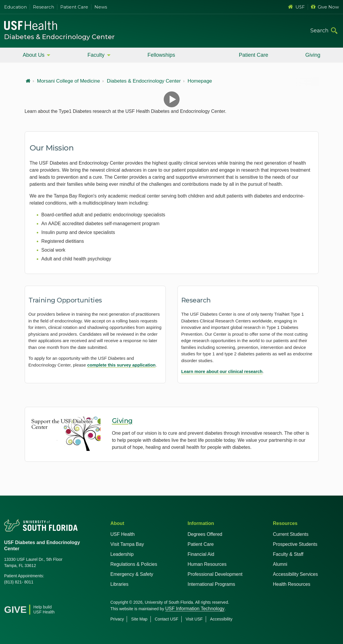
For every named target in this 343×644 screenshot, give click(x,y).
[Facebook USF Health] (9, 597)
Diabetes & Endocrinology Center (59, 37)
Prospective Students (295, 544)
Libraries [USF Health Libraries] (119, 584)
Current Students (291, 534)
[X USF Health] (22, 597)
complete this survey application (122, 365)
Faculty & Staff (288, 554)
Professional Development (215, 574)
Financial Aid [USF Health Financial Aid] (201, 554)
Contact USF (166, 619)
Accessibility (221, 619)
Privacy (117, 619)
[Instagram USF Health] (48, 597)
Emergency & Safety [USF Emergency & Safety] (132, 574)
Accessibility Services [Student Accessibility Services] (296, 574)
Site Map (139, 619)
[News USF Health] (61, 597)
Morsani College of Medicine (69, 81)
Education (15, 7)
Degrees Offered (205, 534)
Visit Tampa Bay (127, 544)
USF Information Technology (195, 609)
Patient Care (74, 7)
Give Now (325, 7)
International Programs (211, 584)
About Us (34, 55)
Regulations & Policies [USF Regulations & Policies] (134, 564)
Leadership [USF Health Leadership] (122, 554)
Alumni (280, 564)
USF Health (123, 534)
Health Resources (292, 584)
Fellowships (161, 55)
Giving (313, 55)
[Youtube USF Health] (35, 597)
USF (296, 7)
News (101, 7)
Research (43, 7)
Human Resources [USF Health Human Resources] (207, 564)
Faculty (96, 55)
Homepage (200, 81)
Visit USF (194, 619)
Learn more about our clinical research (222, 371)
